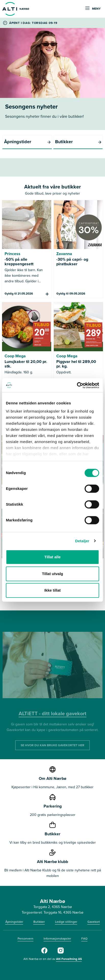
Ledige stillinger (66, 922)
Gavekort (94, 922)
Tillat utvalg (52, 574)
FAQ (84, 939)
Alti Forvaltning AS (69, 959)
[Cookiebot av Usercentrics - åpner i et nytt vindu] (77, 385)
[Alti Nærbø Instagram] (61, 953)
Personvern (25, 939)
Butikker (39, 922)
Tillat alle (52, 557)
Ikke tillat (52, 590)
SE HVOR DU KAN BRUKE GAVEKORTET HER (52, 745)
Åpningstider (14, 922)
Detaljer (82, 541)
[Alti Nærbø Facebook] (44, 953)
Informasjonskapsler (57, 939)
